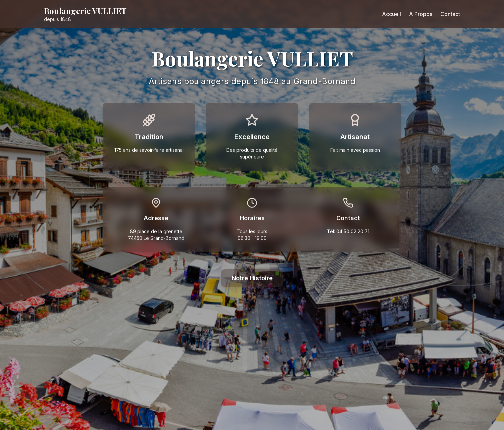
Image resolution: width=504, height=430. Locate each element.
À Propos (421, 14)
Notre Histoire (252, 278)
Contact (450, 14)
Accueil (391, 14)
